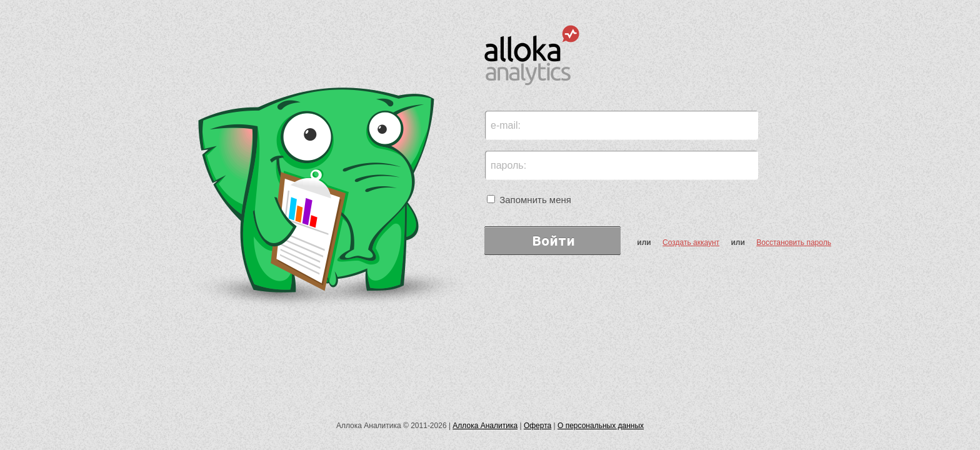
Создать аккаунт (691, 242)
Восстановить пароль (794, 242)
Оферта (537, 426)
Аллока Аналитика (485, 426)
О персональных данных (601, 426)
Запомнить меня (529, 200)
